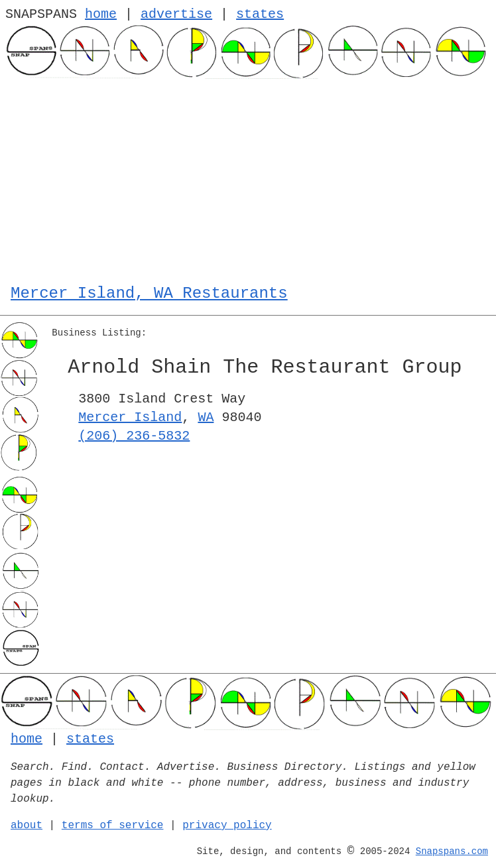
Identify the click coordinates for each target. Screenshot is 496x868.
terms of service (113, 826)
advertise (176, 14)
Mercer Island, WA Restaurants (149, 293)
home (101, 14)
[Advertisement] (248, 178)
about (27, 826)
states (260, 14)
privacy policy (227, 826)
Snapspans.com (452, 851)
